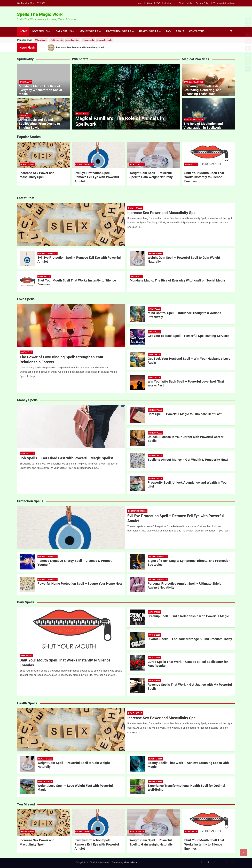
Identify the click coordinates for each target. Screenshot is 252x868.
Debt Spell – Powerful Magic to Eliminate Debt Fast (185, 414)
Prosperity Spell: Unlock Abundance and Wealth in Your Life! (188, 484)
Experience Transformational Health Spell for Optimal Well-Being (186, 788)
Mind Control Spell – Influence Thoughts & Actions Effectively (184, 315)
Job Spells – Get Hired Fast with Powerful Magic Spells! (66, 458)
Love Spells (40, 31)
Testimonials (186, 3)
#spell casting (73, 40)
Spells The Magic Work (40, 14)
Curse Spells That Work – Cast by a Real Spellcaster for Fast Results (188, 664)
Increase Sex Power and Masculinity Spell (37, 175)
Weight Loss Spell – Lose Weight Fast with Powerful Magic (75, 788)
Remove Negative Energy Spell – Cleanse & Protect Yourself (74, 563)
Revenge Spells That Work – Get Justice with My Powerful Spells (190, 687)
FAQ (158, 3)
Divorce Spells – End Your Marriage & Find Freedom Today (190, 639)
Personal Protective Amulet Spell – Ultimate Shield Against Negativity (184, 585)
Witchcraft (82, 113)
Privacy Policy (203, 3)
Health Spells (149, 31)
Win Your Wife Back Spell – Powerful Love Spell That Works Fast (186, 383)
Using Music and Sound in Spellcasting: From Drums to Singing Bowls (39, 124)
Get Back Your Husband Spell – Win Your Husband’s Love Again (189, 361)
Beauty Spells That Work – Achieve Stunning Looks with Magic (188, 765)
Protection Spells (119, 31)
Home (140, 3)
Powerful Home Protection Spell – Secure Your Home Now (80, 584)
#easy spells (88, 40)
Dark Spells (64, 31)
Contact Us (170, 3)
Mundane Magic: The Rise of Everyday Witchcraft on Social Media (40, 90)
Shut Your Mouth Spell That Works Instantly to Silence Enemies (204, 177)
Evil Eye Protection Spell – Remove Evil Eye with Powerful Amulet (97, 177)
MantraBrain (131, 863)
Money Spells (89, 31)
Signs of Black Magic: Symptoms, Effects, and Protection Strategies (189, 563)
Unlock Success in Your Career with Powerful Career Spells (186, 439)
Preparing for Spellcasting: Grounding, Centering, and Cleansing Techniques (203, 90)
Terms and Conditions (224, 3)
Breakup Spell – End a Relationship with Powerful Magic (188, 616)
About (150, 3)
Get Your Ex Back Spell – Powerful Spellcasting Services (188, 336)
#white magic (57, 40)
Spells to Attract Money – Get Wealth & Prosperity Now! (188, 460)
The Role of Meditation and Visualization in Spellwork (203, 126)
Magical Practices (194, 82)
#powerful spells (105, 40)
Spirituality (26, 82)
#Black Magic (41, 40)
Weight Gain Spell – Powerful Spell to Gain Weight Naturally (151, 175)
